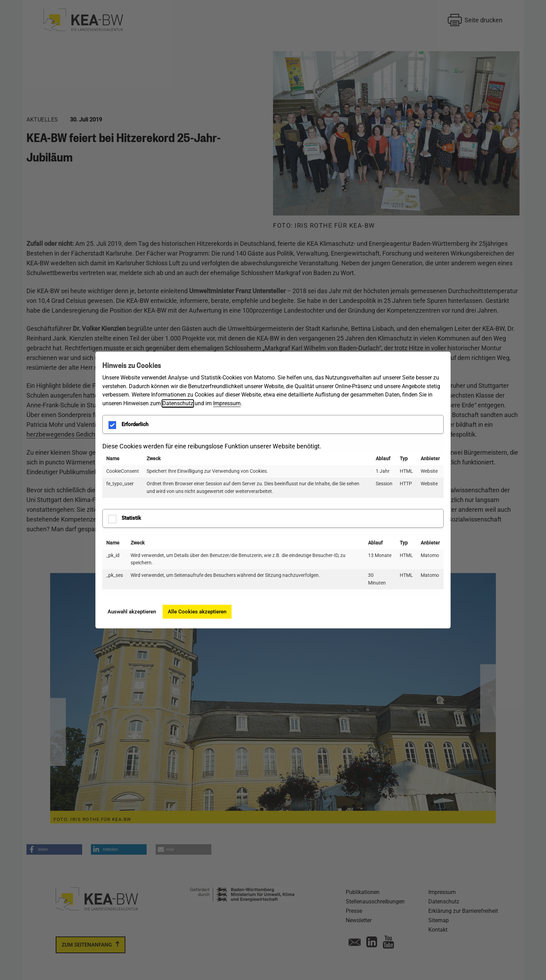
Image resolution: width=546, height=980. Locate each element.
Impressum (227, 403)
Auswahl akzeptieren (132, 612)
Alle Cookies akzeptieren (197, 612)
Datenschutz (178, 403)
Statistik (125, 519)
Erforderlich (128, 425)
